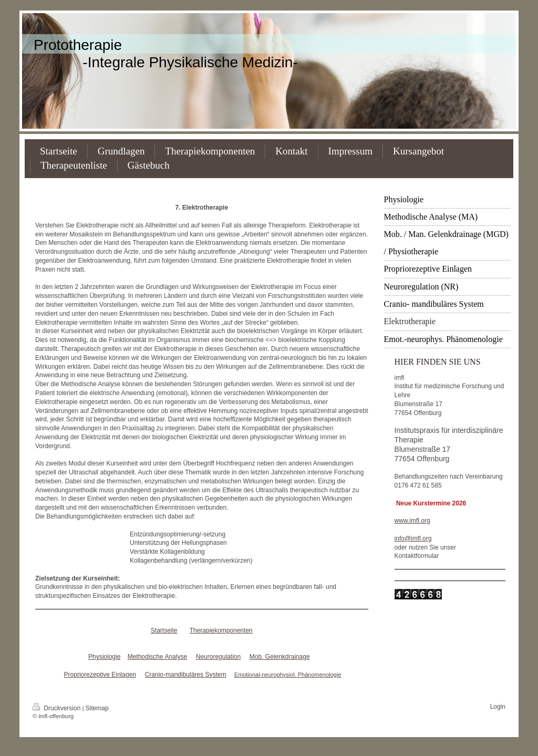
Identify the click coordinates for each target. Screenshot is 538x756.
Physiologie (104, 657)
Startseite (164, 630)
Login (498, 707)
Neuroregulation (218, 657)
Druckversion (58, 708)
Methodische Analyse (157, 657)
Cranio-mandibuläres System (186, 675)
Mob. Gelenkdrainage (280, 657)
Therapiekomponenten (221, 630)
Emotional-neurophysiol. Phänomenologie (288, 675)
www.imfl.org (412, 521)
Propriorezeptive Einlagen (100, 675)
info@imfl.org (413, 538)
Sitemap (97, 708)
